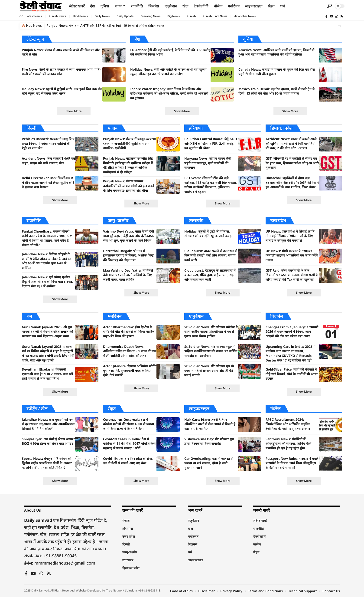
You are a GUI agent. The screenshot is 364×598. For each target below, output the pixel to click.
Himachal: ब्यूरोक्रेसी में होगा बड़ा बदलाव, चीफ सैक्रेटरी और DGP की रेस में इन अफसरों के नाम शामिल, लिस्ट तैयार (292, 183)
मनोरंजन (115, 317)
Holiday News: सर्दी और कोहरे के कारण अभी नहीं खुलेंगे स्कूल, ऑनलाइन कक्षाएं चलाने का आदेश (168, 72)
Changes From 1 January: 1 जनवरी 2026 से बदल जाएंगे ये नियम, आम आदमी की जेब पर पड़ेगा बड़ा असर (292, 332)
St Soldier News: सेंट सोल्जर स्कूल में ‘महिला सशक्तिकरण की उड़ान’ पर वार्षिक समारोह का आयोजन (211, 352)
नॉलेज (275, 409)
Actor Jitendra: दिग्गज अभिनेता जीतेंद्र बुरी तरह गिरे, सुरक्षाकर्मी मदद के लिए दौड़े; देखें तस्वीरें (130, 371)
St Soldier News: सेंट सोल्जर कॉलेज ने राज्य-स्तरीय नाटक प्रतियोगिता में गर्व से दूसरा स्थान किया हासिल (211, 332)
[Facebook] (326, 16)
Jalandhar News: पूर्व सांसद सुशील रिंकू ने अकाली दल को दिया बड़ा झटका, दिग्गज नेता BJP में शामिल (47, 282)
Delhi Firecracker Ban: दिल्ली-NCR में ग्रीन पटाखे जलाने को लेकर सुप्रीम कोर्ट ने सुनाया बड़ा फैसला (48, 183)
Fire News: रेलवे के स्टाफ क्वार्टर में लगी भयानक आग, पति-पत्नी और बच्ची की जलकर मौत (61, 72)
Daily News (102, 16)
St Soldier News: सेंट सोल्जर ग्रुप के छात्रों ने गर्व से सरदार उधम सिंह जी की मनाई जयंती (209, 371)
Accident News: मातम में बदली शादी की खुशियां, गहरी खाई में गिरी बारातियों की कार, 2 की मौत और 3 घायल (291, 144)
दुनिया (248, 39)
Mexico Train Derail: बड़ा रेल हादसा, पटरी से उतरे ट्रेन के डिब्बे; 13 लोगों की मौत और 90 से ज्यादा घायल (277, 91)
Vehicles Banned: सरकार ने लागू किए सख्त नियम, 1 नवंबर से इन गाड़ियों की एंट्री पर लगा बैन (48, 144)
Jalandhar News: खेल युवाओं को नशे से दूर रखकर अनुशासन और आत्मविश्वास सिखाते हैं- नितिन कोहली (48, 424)
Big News (174, 16)
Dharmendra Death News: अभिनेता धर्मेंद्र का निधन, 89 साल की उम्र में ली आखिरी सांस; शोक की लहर (130, 352)
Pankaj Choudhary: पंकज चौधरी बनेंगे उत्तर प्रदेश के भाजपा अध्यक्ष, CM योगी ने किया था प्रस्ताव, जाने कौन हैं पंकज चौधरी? (47, 238)
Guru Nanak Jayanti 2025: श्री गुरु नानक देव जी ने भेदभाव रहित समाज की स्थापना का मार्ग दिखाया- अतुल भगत (47, 332)
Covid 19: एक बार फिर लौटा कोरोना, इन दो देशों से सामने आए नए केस (128, 461)
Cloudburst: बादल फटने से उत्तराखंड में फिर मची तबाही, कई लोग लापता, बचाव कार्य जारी (211, 256)
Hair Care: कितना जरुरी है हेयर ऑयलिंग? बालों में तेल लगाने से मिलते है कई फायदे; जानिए (210, 424)
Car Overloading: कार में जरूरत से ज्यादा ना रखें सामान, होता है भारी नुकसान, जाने (209, 463)
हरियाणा (196, 128)
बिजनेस (276, 317)
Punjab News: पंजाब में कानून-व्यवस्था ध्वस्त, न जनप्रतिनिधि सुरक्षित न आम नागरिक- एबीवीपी (129, 144)
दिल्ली (31, 128)
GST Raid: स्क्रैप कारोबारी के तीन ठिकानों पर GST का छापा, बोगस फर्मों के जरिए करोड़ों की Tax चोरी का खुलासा (292, 275)
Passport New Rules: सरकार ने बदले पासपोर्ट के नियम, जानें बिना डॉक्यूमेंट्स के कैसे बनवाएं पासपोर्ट (292, 463)
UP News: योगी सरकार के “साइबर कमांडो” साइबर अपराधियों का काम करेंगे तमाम (292, 256)
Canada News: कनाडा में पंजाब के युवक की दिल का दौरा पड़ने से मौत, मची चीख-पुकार (277, 72)
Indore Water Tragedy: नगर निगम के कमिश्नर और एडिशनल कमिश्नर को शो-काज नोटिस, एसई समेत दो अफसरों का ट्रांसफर (169, 93)
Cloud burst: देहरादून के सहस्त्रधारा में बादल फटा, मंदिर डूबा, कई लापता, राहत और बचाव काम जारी (210, 275)
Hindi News (80, 16)
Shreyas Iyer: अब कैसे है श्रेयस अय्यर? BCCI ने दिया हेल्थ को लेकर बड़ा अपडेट (48, 442)
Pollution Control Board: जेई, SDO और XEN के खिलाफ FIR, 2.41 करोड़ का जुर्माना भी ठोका (211, 144)
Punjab (191, 16)
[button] (329, 6)
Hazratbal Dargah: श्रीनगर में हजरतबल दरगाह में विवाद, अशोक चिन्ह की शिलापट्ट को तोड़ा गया (128, 256)
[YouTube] (331, 16)
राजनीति (34, 221)
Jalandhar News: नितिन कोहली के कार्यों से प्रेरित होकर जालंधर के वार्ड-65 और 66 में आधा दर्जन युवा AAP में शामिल (47, 261)
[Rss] (342, 16)
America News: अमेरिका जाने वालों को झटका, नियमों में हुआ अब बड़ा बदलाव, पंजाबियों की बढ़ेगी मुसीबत (276, 52)
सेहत (112, 409)
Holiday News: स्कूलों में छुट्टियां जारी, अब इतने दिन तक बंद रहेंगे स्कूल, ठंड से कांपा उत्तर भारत (62, 91)
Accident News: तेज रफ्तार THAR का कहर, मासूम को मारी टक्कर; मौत (48, 161)
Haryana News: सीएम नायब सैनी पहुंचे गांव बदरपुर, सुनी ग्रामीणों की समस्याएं (208, 163)
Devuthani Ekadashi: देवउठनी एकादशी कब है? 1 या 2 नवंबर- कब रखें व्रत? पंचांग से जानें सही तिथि (47, 374)
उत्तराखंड (196, 221)
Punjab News (57, 16)
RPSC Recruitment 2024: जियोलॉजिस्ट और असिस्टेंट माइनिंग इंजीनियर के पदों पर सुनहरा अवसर (288, 424)
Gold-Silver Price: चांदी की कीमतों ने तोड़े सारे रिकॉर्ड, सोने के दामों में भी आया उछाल (292, 374)
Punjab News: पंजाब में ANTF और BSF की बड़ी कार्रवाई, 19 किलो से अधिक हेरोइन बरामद (106, 25)
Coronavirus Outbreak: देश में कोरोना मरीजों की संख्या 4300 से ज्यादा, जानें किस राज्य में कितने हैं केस (129, 424)
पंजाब (112, 128)
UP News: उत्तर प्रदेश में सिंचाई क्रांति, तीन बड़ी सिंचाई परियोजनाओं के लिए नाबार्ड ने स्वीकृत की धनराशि (291, 236)
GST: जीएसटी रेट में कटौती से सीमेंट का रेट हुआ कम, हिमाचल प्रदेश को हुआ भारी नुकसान (292, 163)
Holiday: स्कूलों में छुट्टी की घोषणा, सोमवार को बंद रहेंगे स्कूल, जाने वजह (208, 234)
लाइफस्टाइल (199, 409)
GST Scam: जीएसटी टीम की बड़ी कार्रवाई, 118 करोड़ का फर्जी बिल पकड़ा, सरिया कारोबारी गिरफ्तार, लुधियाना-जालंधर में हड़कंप (211, 185)
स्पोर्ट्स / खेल (37, 409)
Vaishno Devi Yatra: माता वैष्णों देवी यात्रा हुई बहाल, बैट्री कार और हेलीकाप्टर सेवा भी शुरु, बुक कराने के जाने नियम (129, 236)
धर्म (29, 317)
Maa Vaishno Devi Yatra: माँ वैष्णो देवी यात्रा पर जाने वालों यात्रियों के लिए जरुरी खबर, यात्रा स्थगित (128, 275)
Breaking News (150, 16)
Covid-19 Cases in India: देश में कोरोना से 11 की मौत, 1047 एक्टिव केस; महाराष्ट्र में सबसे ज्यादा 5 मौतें (130, 444)
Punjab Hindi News (215, 16)
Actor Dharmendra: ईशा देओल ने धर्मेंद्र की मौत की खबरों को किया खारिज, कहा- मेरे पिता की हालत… (129, 332)
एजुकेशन (196, 317)
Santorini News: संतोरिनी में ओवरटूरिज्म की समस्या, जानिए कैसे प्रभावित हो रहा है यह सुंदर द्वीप (288, 444)
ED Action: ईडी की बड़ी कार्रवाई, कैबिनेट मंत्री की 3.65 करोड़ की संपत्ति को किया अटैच (170, 52)
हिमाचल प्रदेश (281, 128)
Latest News (34, 16)
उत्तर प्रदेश (278, 221)
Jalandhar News (245, 16)
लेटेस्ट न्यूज (35, 39)
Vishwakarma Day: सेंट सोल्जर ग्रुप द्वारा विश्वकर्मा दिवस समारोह (209, 442)
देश (138, 39)
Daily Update (125, 16)
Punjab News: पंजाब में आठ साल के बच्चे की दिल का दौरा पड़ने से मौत (61, 52)
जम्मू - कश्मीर (118, 221)
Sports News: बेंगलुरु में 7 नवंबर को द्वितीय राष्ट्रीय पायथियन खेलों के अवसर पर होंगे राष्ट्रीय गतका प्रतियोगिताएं (47, 463)
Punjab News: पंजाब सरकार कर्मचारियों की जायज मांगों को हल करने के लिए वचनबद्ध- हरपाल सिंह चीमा (129, 186)
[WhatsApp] (337, 16)
